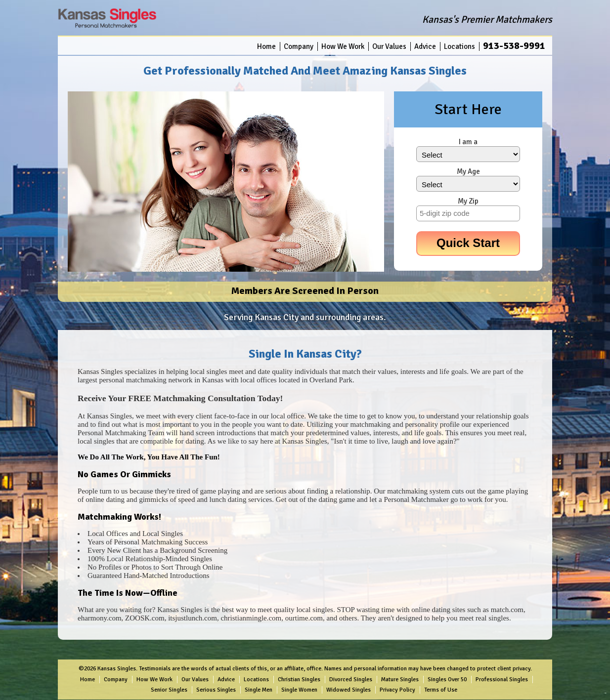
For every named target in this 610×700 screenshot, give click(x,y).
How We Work (343, 46)
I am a (468, 142)
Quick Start (468, 243)
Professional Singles (502, 679)
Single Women (299, 690)
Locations (459, 46)
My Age (468, 171)
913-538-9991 (514, 46)
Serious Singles (216, 690)
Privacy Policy (397, 690)
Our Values (389, 46)
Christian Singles (299, 679)
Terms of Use (441, 690)
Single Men (259, 690)
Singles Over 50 (447, 679)
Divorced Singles (351, 679)
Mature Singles (400, 679)
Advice (425, 46)
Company (299, 46)
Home (266, 46)
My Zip (468, 201)
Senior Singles (169, 690)
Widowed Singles (349, 690)
